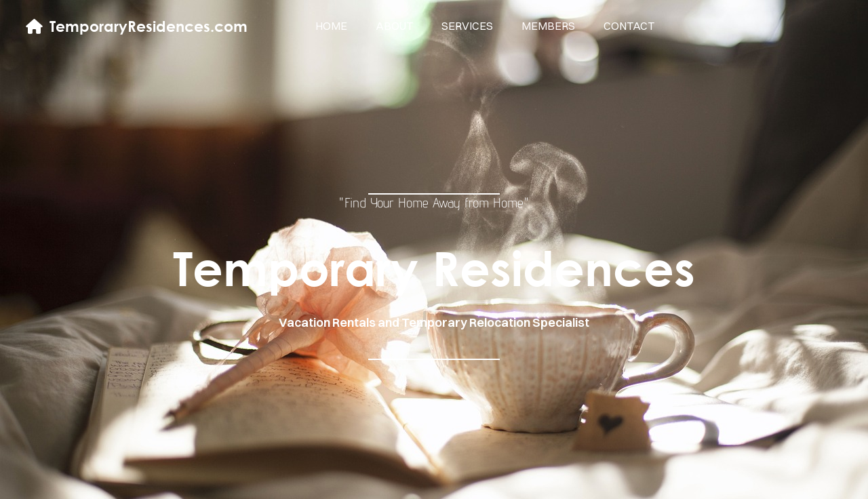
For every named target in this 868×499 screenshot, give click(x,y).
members (548, 26)
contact (629, 26)
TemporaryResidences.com (149, 26)
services (467, 26)
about (394, 26)
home (331, 26)
